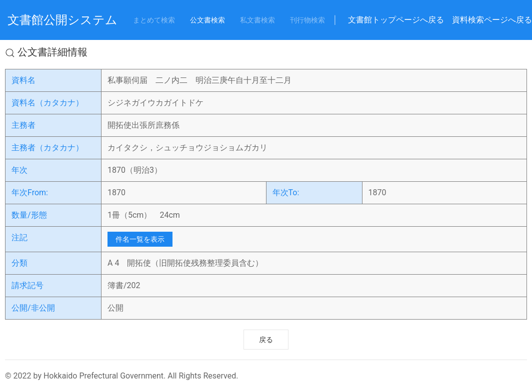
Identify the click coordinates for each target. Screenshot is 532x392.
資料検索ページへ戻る (492, 20)
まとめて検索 (154, 20)
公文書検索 (207, 20)
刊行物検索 (307, 20)
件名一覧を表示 (140, 239)
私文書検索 (257, 20)
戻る (266, 340)
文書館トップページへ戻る (396, 20)
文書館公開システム (62, 20)
